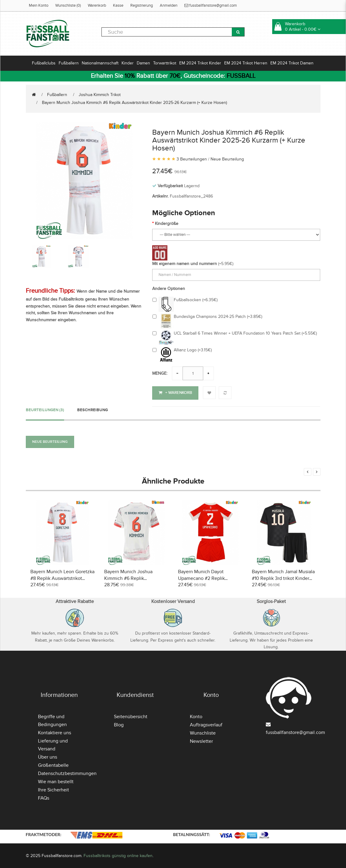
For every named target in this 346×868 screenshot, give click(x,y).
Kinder (128, 63)
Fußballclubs (44, 63)
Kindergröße (167, 224)
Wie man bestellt (56, 781)
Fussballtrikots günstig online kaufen (118, 855)
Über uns (48, 756)
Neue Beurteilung (227, 159)
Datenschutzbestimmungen (67, 773)
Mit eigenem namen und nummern (185, 264)
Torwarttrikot (165, 63)
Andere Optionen (169, 289)
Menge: (160, 373)
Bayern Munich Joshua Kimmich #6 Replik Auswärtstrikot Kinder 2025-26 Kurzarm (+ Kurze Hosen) (134, 103)
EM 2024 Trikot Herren (246, 63)
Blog (119, 724)
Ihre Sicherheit (53, 789)
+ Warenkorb (175, 393)
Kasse (118, 5)
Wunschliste (203, 732)
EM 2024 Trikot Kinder (200, 63)
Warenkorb (97, 5)
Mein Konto (39, 5)
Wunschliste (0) (68, 5)
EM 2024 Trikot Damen (292, 63)
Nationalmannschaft (100, 63)
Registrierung (142, 5)
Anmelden (169, 5)
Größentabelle (53, 765)
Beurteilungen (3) (45, 409)
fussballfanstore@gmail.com (211, 5)
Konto (196, 716)
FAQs (44, 797)
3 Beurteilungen (192, 159)
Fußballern (69, 63)
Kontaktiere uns (55, 732)
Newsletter (201, 741)
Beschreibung (92, 409)
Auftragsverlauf (206, 724)
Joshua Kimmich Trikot (100, 95)
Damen (143, 63)
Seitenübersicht (131, 716)
